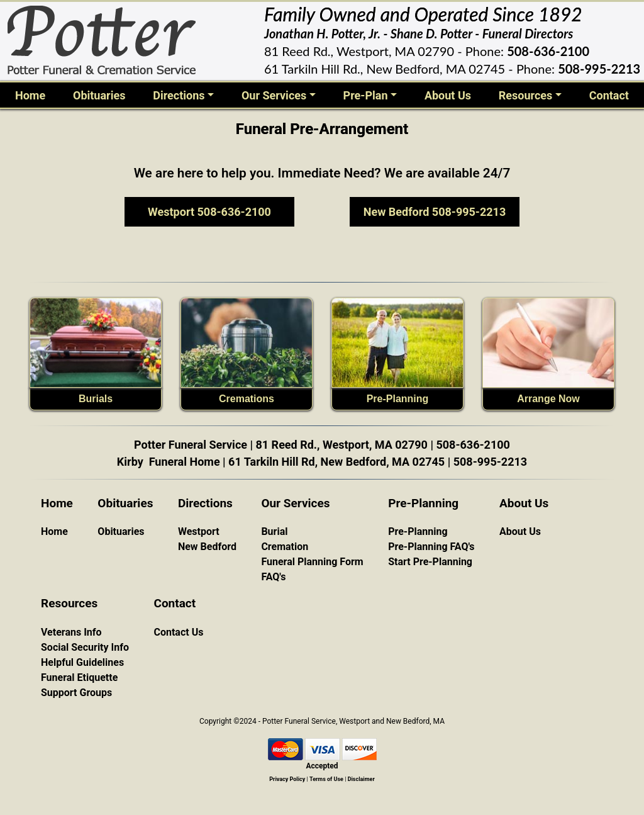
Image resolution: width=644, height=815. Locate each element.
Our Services (274, 95)
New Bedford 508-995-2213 (435, 212)
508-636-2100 (548, 51)
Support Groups (76, 693)
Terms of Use (326, 779)
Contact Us (178, 632)
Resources (526, 95)
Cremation (285, 547)
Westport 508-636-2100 (209, 212)
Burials (96, 399)
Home (33, 94)
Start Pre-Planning (430, 562)
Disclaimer (361, 779)
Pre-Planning (398, 399)
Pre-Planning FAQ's (431, 547)
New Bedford (207, 547)
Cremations (247, 399)
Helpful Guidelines (82, 662)
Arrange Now (548, 399)
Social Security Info (85, 647)
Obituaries (99, 95)
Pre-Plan (366, 95)
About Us (448, 95)
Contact (609, 95)
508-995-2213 (599, 69)
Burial (274, 531)
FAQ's (273, 577)
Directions (179, 95)
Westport (199, 531)
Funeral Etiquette (79, 677)
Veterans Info (71, 632)
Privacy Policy (287, 779)
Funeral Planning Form (312, 562)
